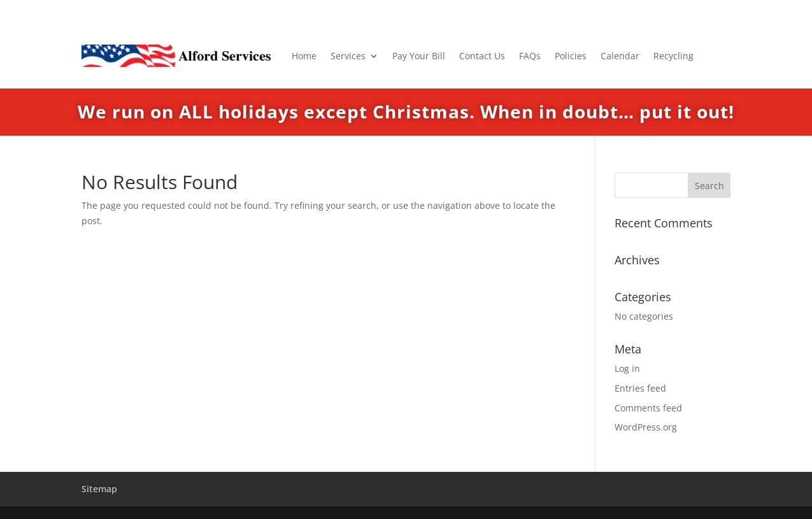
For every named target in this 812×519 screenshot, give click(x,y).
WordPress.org (646, 427)
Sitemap (99, 489)
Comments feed (648, 408)
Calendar (620, 56)
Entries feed (640, 388)
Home (304, 56)
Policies (571, 56)
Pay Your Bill (419, 56)
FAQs (530, 56)
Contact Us (482, 56)
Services (348, 56)
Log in (627, 368)
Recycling (673, 56)
